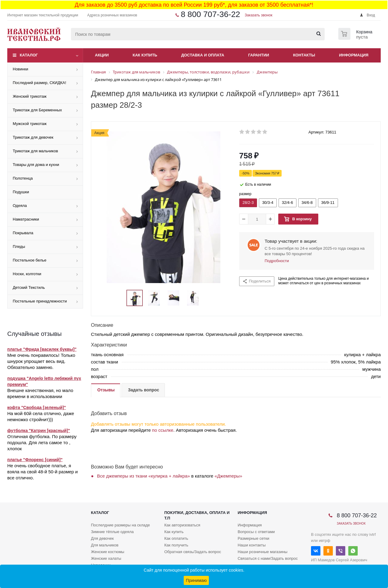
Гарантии (259, 55)
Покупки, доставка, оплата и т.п (197, 515)
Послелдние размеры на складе (120, 525)
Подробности (277, 261)
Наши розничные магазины (263, 552)
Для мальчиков (105, 545)
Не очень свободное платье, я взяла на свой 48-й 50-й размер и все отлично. (42, 472)
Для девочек (102, 538)
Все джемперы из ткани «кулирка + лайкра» (144, 476)
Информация (354, 55)
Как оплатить (176, 538)
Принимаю (196, 580)
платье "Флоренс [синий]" (35, 460)
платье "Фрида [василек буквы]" (42, 349)
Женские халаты (106, 558)
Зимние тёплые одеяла (112, 532)
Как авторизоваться (182, 525)
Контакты (304, 55)
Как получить (176, 545)
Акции (102, 55)
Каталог (29, 55)
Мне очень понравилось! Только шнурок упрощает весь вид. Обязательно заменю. (41, 361)
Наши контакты (252, 545)
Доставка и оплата (203, 55)
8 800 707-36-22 (210, 14)
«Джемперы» (228, 476)
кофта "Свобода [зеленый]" (37, 407)
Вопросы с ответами (256, 532)
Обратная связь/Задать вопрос (193, 552)
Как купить (145, 55)
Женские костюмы (108, 552)
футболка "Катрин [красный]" (39, 431)
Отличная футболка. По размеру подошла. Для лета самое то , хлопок (42, 443)
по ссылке (163, 430)
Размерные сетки (253, 538)
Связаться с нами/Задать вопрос (268, 558)
